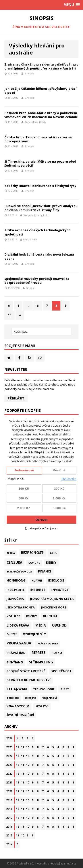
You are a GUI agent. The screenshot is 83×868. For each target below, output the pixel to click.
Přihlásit (16, 398)
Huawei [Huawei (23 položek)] (37, 581)
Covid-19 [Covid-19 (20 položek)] (34, 563)
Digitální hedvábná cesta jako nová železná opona (39, 256)
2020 (9, 791)
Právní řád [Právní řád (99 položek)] (16, 653)
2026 (9, 738)
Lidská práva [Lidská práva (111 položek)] (18, 625)
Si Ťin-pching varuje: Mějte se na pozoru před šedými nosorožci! (40, 163)
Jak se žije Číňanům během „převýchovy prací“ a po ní (41, 91)
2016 (9, 827)
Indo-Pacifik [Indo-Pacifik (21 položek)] (15, 590)
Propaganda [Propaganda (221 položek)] (19, 643)
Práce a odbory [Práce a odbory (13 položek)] (48, 644)
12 (17, 747)
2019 (9, 800)
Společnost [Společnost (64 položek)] (61, 671)
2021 (9, 782)
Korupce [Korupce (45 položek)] (13, 616)
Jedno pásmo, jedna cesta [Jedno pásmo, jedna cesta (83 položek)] (52, 599)
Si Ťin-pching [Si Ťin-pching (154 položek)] (41, 662)
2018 (9, 809)
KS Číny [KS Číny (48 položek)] (32, 616)
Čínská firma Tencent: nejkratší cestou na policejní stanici (38, 139)
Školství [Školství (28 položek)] (42, 706)
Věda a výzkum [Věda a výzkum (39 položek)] (18, 706)
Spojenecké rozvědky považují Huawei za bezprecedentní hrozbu (37, 281)
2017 (9, 818)
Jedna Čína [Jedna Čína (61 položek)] (15, 599)
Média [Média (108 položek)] (41, 625)
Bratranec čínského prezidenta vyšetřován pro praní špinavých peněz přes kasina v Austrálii (41, 66)
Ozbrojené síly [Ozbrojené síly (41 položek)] (34, 634)
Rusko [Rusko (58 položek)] (57, 653)
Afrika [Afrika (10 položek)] (11, 553)
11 (23, 747)
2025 (9, 747)
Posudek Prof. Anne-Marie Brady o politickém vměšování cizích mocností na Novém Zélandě (41, 115)
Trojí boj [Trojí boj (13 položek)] (13, 698)
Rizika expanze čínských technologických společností (37, 232)
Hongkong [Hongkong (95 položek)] (16, 580)
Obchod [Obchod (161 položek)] (59, 625)
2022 (9, 774)
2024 (9, 756)
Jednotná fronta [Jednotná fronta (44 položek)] (21, 607)
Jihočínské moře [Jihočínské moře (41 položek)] (53, 607)
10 (10, 315)
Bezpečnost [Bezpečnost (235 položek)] (32, 553)
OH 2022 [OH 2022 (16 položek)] (12, 634)
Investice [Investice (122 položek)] (60, 589)
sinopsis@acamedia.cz (62, 863)
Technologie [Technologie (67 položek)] (44, 689)
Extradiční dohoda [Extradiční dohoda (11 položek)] (19, 572)
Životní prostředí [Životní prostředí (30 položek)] (20, 715)
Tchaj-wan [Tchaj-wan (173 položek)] (17, 689)
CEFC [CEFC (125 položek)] (54, 553)
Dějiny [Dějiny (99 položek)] (51, 562)
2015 (9, 835)
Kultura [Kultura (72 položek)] (50, 616)
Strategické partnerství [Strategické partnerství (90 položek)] (29, 680)
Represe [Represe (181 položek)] (39, 653)
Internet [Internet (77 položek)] (38, 590)
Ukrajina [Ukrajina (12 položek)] (31, 698)
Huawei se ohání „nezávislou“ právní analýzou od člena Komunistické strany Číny (41, 208)
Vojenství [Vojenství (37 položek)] (50, 698)
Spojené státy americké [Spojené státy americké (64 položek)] (26, 671)
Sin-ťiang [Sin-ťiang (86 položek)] (15, 662)
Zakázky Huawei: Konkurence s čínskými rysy (40, 186)
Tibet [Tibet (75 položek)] (65, 689)
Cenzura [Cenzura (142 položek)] (14, 562)
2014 (9, 844)
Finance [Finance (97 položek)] (45, 571)
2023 (9, 765)
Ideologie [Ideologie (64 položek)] (56, 580)
